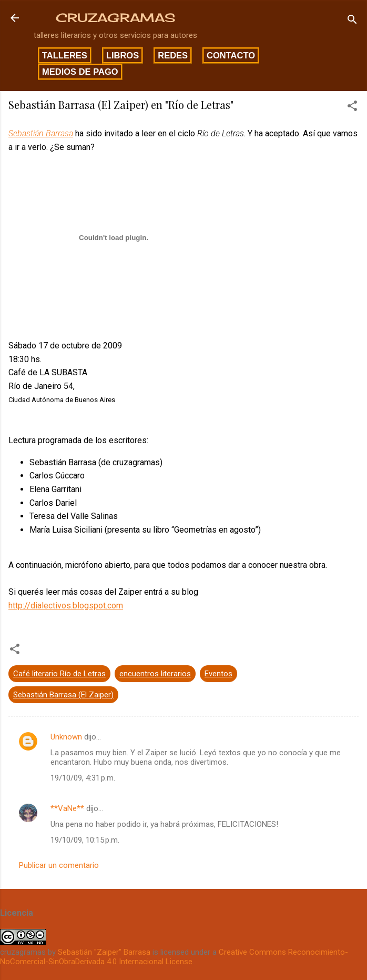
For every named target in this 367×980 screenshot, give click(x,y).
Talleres (65, 55)
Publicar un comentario (59, 865)
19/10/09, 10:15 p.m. (85, 840)
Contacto (231, 55)
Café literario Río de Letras (59, 674)
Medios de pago (80, 72)
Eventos (218, 674)
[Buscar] (352, 21)
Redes (173, 55)
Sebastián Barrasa (41, 133)
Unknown (66, 737)
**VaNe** (67, 808)
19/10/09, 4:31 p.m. (83, 778)
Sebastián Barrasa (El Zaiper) (63, 695)
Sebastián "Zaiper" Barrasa (104, 952)
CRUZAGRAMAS (115, 18)
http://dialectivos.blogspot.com (66, 606)
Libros (123, 55)
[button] (352, 108)
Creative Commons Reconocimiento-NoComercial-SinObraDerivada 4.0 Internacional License (174, 957)
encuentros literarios (155, 674)
